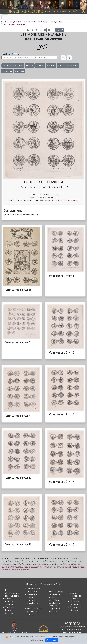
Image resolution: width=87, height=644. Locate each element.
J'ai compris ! (52, 640)
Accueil (4, 22)
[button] (28, 30)
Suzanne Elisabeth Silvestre (10, 610)
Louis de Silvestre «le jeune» (33, 603)
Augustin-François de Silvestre (76, 596)
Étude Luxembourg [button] (68, 65)
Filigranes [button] (7, 71)
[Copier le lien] (53, 30)
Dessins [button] (30, 65)
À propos (20, 71)
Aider (57, 584)
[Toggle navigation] (5, 17)
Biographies (16, 22)
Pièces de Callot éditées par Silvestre (62, 200)
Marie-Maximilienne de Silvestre (55, 600)
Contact (31, 584)
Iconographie (56, 22)
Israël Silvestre (12, 596)
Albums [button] (51, 65)
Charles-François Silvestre (9, 602)
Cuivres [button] (40, 65)
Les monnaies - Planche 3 (14, 24)
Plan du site (45, 584)
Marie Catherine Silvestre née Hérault (35, 612)
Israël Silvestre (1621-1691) (35, 22)
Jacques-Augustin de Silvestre (55, 609)
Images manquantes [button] (13, 65)
